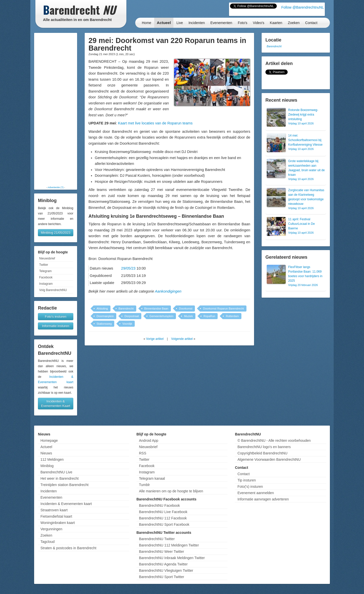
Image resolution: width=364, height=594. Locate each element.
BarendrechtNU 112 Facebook (163, 518)
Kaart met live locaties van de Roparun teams (155, 123)
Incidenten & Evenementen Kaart (56, 403)
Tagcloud (48, 542)
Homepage (49, 441)
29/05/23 (128, 268)
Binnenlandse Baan (156, 309)
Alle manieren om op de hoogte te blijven (171, 491)
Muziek (188, 316)
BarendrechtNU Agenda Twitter (163, 564)
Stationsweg (104, 324)
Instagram (46, 284)
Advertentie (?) (55, 187)
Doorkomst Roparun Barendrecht (223, 309)
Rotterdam (232, 316)
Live (180, 23)
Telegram (45, 271)
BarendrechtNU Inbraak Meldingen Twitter (172, 558)
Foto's (243, 23)
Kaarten (276, 23)
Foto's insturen (56, 316)
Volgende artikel (182, 339)
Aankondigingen (168, 291)
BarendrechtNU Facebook (160, 505)
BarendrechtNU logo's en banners (264, 447)
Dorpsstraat (132, 316)
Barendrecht (126, 309)
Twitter (44, 265)
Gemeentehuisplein (161, 316)
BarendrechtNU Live (56, 472)
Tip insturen (247, 480)
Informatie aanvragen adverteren (263, 499)
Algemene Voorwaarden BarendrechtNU (269, 459)
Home (146, 23)
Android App (149, 441)
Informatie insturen (56, 326)
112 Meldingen (52, 459)
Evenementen (221, 23)
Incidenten (197, 23)
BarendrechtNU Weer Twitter (162, 552)
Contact (311, 23)
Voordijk (127, 324)
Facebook (46, 277)
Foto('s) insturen (250, 487)
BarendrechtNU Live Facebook (163, 512)
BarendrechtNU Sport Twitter (162, 577)
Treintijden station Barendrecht (64, 485)
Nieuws (46, 453)
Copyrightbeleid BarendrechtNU (262, 453)
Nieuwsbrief (47, 258)
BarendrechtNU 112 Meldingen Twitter (169, 545)
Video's (258, 23)
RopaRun (209, 316)
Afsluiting (102, 309)
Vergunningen (51, 529)
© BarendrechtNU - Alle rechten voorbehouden (274, 441)
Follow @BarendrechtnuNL (303, 7)
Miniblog (47, 466)
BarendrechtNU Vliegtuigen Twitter (166, 570)
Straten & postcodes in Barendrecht (68, 548)
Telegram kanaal (152, 478)
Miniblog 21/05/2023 (55, 233)
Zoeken (294, 23)
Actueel (164, 23)
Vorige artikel (155, 339)
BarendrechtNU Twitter (157, 539)
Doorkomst (186, 309)
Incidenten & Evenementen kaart (66, 504)
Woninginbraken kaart (58, 523)
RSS (143, 453)
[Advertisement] (56, 109)
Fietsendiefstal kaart (56, 516)
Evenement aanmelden (256, 493)
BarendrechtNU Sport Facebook (164, 524)
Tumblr (144, 485)
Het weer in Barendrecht (60, 478)
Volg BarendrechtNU (53, 290)
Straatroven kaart (54, 510)
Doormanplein (105, 316)
